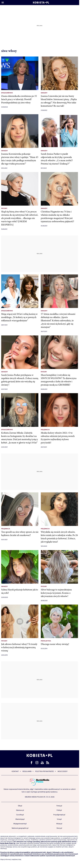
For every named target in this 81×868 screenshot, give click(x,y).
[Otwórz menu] (3, 3)
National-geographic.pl (20, 828)
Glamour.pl (20, 810)
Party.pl (59, 806)
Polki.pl (59, 810)
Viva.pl (59, 819)
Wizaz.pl (59, 824)
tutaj (20, 860)
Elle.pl (20, 806)
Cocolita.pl (20, 815)
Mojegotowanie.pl (20, 824)
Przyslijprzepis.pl (59, 815)
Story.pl (59, 828)
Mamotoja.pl (20, 819)
